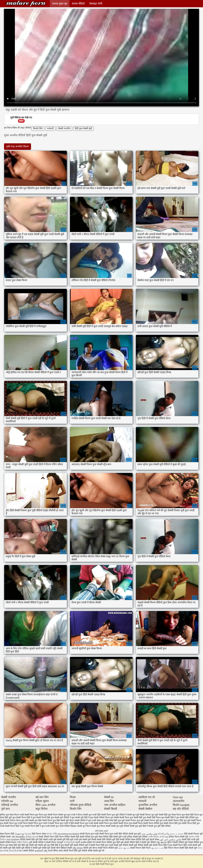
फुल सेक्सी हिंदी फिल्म (152, 818)
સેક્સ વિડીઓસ (16, 851)
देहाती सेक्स (155, 840)
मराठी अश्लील (81, 842)
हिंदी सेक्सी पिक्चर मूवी (193, 834)
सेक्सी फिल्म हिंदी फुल (172, 823)
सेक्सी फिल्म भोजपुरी (55, 842)
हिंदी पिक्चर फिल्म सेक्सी (174, 848)
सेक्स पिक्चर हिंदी (7, 834)
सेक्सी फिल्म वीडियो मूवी (108, 848)
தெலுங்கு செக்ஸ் (23, 834)
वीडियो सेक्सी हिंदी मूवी (29, 840)
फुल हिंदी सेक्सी (28, 821)
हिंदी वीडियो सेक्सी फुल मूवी (130, 834)
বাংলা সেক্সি (52, 834)
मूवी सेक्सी (92, 840)
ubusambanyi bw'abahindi (68, 834)
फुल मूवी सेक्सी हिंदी (159, 815)
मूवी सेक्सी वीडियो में (38, 842)
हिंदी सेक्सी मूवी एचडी (118, 837)
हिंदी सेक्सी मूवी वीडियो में (22, 848)
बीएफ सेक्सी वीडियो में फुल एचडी (83, 821)
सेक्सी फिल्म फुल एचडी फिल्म (16, 823)
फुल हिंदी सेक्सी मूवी (61, 821)
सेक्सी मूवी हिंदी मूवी (65, 840)
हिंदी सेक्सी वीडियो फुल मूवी (87, 837)
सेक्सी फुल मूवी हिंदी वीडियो (159, 826)
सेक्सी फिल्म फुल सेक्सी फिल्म (131, 823)
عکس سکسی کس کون (170, 840)
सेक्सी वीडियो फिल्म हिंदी (49, 837)
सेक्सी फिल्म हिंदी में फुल (15, 826)
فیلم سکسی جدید (149, 834)
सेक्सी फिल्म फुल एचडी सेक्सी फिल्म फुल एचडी (99, 834)
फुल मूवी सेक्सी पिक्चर (142, 815)
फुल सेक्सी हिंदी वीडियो (185, 818)
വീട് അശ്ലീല (18, 837)
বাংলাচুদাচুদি (69, 842)
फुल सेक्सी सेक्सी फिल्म (120, 818)
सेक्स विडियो (104, 837)
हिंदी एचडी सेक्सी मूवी (192, 845)
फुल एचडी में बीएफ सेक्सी (78, 815)
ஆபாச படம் (157, 848)
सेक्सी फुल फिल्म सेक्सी (101, 826)
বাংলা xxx (164, 837)
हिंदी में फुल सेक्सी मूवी (64, 845)
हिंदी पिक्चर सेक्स (39, 834)
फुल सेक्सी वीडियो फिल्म (100, 818)
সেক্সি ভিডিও (154, 837)
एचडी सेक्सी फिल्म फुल (29, 815)
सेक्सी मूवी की (99, 851)
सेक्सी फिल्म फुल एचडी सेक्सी (86, 823)
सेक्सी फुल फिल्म (84, 826)
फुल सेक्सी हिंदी (136, 818)
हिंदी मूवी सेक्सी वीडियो (126, 842)
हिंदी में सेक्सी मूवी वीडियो (146, 842)
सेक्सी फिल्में (68, 851)
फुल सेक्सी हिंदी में (168, 818)
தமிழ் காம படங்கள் (174, 834)
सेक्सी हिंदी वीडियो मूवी (106, 840)
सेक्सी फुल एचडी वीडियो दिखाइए (63, 826)
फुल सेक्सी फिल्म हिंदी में (22, 818)
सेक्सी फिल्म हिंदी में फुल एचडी (37, 826)
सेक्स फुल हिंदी (103, 821)
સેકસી (161, 834)
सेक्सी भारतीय (64, 129)
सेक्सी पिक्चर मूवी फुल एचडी (156, 821)
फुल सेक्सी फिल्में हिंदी (41, 818)
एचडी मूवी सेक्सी (81, 840)
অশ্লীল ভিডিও (23, 842)
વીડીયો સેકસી (32, 837)
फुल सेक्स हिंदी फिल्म (190, 815)
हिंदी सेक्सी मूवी (191, 848)
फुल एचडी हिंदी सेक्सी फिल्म (100, 815)
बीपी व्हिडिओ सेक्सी (64, 848)
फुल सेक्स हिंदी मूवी (13, 845)
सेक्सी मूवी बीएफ (90, 848)
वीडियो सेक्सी (5, 837)
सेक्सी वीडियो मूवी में (82, 845)
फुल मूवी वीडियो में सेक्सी (122, 815)
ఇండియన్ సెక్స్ (41, 851)
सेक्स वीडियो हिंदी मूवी (140, 840)
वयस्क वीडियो (78, 4)
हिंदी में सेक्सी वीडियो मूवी (178, 842)
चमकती (50, 129)
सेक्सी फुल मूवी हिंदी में (139, 826)
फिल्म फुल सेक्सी (46, 815)
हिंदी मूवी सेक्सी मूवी (30, 845)
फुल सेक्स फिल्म (175, 815)
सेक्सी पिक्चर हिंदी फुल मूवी (179, 821)
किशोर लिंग (38, 129)
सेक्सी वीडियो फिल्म (8, 842)
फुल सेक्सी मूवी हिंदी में (80, 818)
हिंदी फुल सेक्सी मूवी (83, 129)
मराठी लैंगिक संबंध (55, 851)
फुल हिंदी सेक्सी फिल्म (43, 821)
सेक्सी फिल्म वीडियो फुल (153, 823)
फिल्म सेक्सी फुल (60, 815)
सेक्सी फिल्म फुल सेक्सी (108, 823)
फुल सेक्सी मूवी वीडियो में (61, 818)
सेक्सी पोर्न (91, 842)
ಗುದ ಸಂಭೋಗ (13, 840)
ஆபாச (126, 848)
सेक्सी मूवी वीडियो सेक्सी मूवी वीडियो (128, 845)
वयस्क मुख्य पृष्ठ (60, 4)
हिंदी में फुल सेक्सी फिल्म (173, 845)
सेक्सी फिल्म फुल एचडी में (38, 823)
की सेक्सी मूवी (6, 848)
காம (120, 848)
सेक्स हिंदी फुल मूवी (117, 821)
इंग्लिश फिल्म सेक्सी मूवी (179, 837)
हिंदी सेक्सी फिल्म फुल (26, 3)
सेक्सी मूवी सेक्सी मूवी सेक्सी (44, 848)
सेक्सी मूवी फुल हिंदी (47, 845)
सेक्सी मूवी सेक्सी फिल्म (153, 845)
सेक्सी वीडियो (29, 851)
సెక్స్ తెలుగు (162, 842)
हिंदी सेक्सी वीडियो (123, 840)
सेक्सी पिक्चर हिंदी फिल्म (141, 848)
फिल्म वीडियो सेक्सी (67, 837)
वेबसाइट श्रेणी (96, 4)
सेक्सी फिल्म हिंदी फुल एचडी (102, 845)
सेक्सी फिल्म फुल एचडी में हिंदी (62, 823)
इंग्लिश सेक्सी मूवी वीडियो (137, 837)
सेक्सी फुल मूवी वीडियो (120, 826)
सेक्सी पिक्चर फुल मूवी (134, 821)
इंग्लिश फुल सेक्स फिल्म (9, 815)
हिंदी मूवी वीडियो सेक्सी (83, 851)
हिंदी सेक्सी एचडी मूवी (48, 840)
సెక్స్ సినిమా (78, 848)
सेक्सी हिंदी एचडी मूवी (190, 840)
